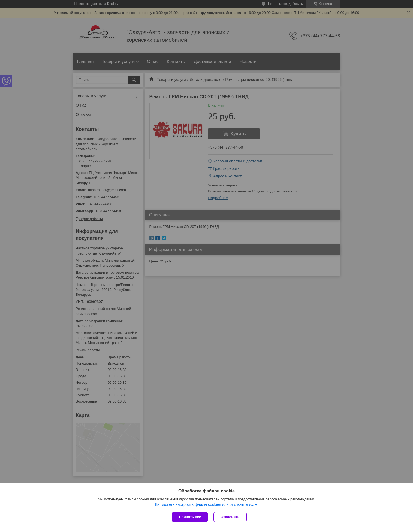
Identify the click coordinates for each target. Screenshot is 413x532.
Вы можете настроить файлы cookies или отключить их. (205, 504)
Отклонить (230, 517)
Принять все (190, 517)
